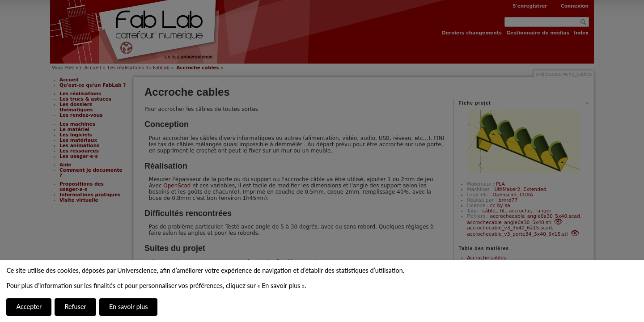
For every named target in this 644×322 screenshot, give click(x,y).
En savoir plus (128, 307)
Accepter (29, 307)
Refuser (75, 307)
